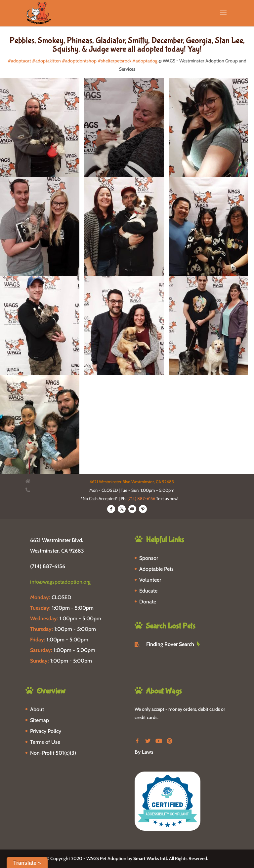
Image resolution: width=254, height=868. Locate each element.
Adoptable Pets (156, 569)
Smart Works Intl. (151, 858)
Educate (148, 591)
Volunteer (150, 580)
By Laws (144, 752)
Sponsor (149, 558)
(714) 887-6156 (141, 498)
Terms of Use (45, 742)
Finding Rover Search (170, 644)
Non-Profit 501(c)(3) (53, 753)
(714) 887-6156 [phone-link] (48, 566)
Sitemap (40, 720)
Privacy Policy (46, 731)
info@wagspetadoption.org (60, 582)
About (37, 709)
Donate (148, 602)
